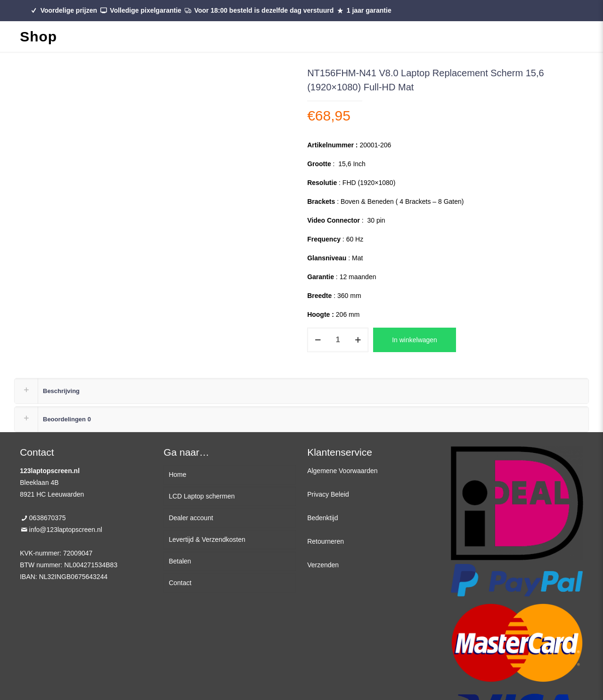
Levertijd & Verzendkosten (207, 539)
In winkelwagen (415, 340)
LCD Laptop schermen (202, 496)
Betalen (180, 561)
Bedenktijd (322, 518)
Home (177, 475)
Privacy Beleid (328, 494)
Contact (180, 583)
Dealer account (191, 518)
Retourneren (326, 541)
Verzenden (323, 565)
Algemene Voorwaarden (342, 471)
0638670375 (48, 518)
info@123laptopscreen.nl (66, 530)
